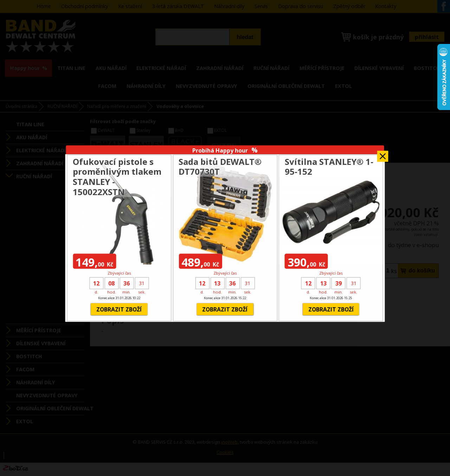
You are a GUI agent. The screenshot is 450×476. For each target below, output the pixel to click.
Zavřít (383, 154)
